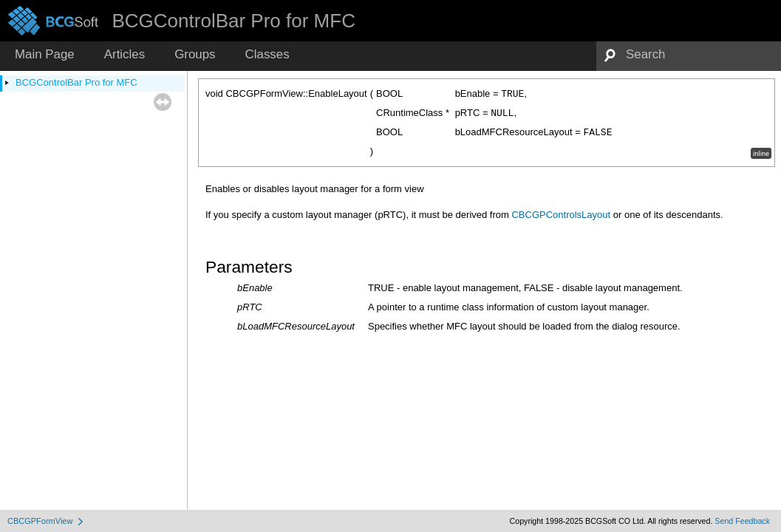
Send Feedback (742, 521)
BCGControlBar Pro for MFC (76, 82)
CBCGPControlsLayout (561, 215)
